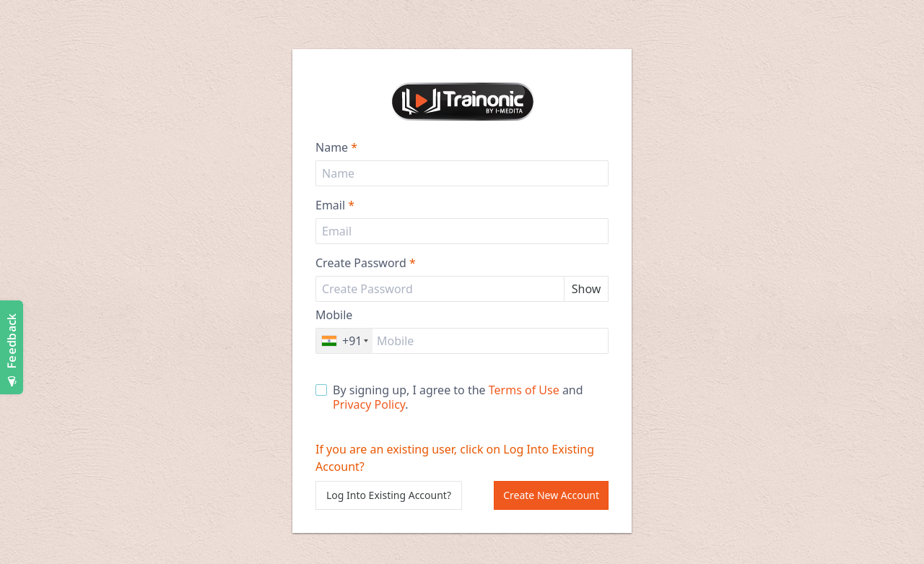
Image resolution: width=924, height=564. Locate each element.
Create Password (366, 263)
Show (587, 289)
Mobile (334, 315)
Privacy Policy (369, 404)
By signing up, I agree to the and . (449, 397)
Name (336, 147)
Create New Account (551, 495)
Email (335, 205)
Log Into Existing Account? (389, 495)
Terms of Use (524, 390)
